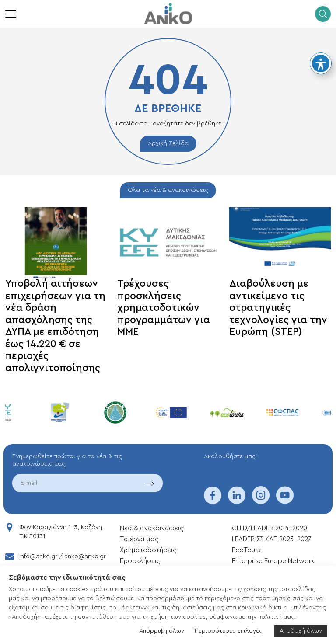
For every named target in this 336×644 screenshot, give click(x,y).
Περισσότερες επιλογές (229, 631)
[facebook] (213, 501)
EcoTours (246, 550)
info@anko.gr (38, 557)
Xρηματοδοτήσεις (148, 550)
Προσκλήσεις (140, 561)
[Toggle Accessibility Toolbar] (321, 63)
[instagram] (261, 501)
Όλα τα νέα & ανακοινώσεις (168, 190)
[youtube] (285, 501)
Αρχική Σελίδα (168, 143)
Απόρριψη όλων (162, 631)
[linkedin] (237, 501)
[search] (323, 14)
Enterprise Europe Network (273, 561)
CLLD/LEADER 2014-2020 (270, 528)
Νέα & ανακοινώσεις (152, 528)
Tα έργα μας (139, 539)
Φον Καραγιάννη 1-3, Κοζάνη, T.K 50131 (61, 532)
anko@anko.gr (85, 557)
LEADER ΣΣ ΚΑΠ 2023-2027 (271, 539)
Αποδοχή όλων (301, 631)
